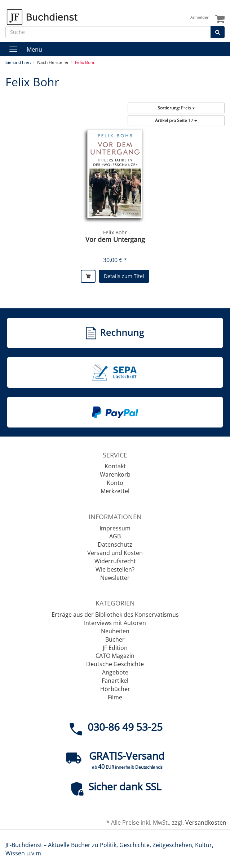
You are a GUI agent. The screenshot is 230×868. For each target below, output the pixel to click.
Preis (176, 108)
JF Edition (115, 648)
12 (176, 120)
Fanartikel (115, 681)
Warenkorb (115, 474)
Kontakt (115, 466)
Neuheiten (115, 631)
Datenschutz (115, 544)
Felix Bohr (115, 232)
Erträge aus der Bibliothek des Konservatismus (115, 615)
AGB (115, 536)
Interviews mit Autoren (115, 623)
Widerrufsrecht (115, 561)
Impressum (115, 528)
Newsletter (115, 578)
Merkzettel (115, 491)
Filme (115, 697)
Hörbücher (115, 689)
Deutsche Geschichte (115, 664)
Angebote (115, 672)
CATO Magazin (115, 656)
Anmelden (200, 17)
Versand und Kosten (115, 553)
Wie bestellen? (115, 569)
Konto (115, 483)
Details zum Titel (124, 276)
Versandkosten (206, 823)
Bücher (115, 639)
